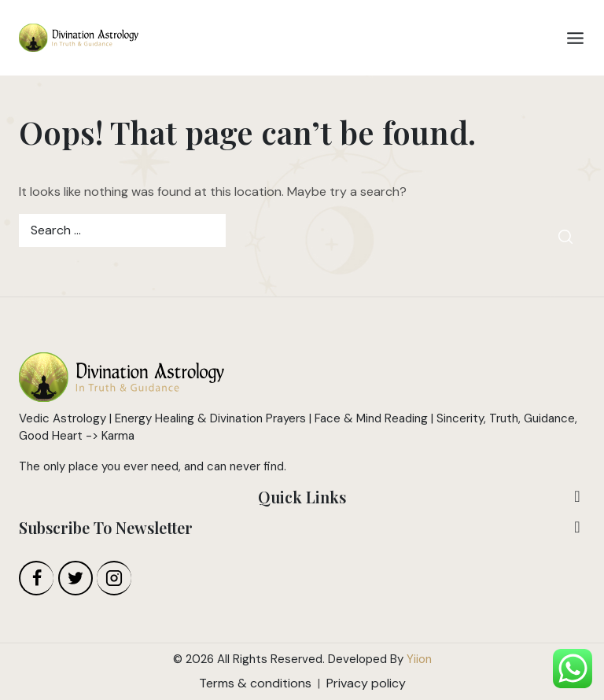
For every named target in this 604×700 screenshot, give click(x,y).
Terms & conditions (255, 683)
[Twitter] (75, 578)
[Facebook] (36, 578)
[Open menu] (575, 38)
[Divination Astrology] (79, 38)
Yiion (419, 659)
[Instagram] (114, 578)
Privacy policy (366, 683)
